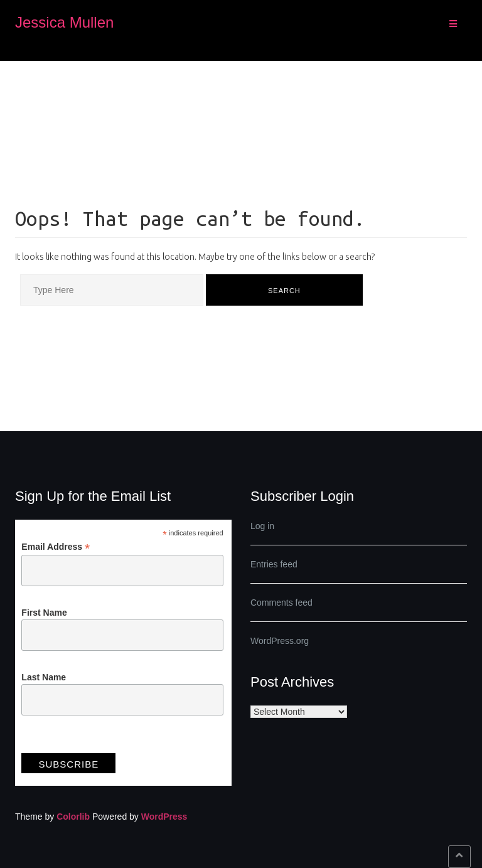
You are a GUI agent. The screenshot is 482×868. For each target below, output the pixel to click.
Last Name (44, 677)
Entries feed (274, 564)
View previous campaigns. (72, 742)
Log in (262, 526)
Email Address (56, 547)
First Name (44, 613)
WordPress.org (280, 641)
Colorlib (73, 817)
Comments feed (281, 603)
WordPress (164, 817)
